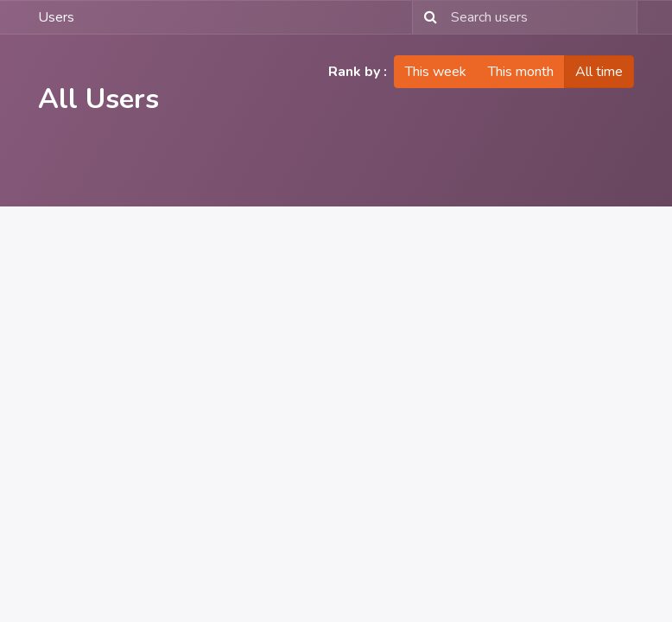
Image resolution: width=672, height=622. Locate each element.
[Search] (427, 17)
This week (436, 72)
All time (599, 72)
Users (56, 17)
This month (521, 72)
